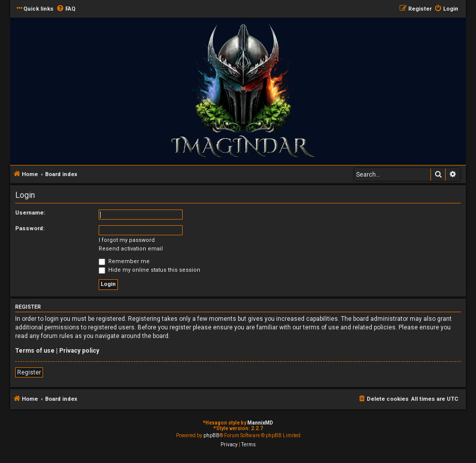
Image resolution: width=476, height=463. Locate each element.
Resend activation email (131, 249)
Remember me (124, 261)
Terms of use (35, 351)
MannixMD (260, 423)
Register (29, 372)
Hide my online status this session (149, 270)
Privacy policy (79, 351)
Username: (30, 213)
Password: (30, 228)
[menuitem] (66, 9)
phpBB (211, 435)
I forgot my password (127, 240)
